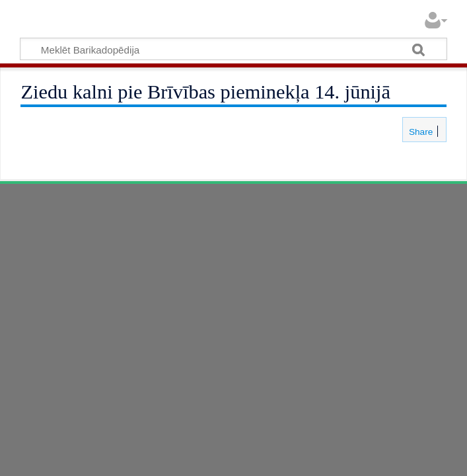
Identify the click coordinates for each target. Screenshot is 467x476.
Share (419, 132)
